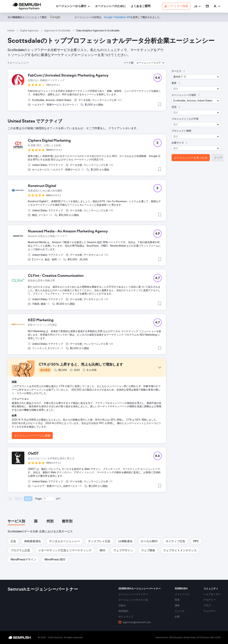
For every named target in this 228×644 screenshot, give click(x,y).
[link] (110, 6)
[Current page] (49, 499)
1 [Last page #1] (60, 499)
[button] (197, 6)
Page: (39, 499)
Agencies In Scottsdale (57, 30)
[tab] (16, 521)
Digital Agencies (29, 30)
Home (11, 30)
